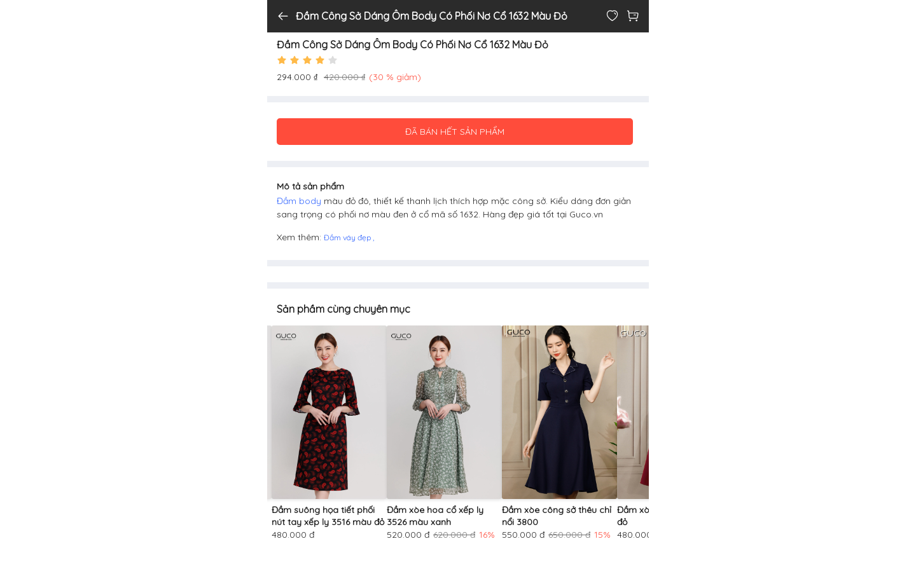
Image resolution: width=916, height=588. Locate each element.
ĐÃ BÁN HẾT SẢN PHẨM (455, 132)
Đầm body (300, 201)
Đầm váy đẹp (348, 237)
